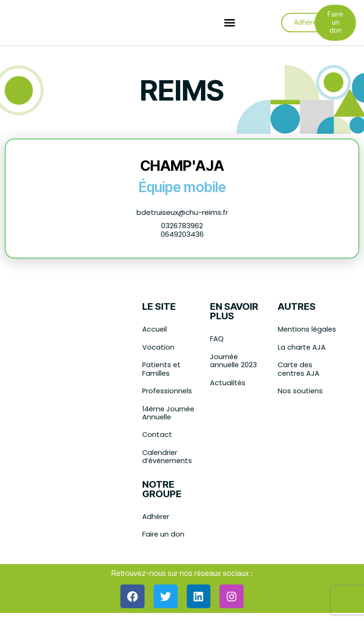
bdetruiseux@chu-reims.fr (182, 212)
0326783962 (182, 226)
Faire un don (164, 537)
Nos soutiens (300, 401)
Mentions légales (294, 334)
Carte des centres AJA (299, 378)
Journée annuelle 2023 (234, 361)
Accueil (155, 329)
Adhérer (156, 519)
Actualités (228, 384)
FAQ (217, 339)
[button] (230, 23)
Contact (157, 437)
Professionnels (168, 392)
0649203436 (182, 234)
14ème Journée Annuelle (169, 414)
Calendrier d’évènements (168, 459)
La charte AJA (302, 356)
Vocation (158, 348)
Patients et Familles (162, 370)
